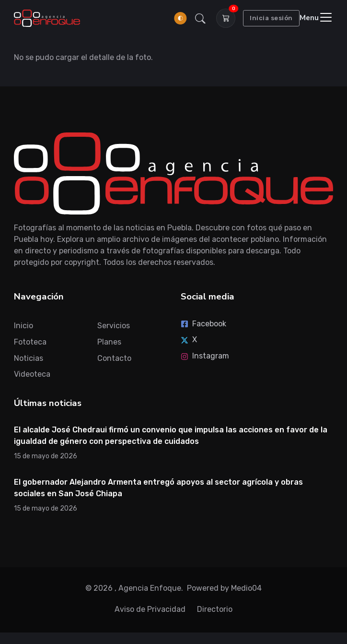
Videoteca (32, 374)
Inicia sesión (271, 18)
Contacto (114, 358)
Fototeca (30, 342)
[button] (200, 18)
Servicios (114, 326)
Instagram (205, 356)
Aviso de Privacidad (150, 609)
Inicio (23, 326)
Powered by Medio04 (224, 588)
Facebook (203, 324)
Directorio (215, 609)
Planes (109, 342)
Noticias (29, 358)
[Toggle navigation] (316, 18)
